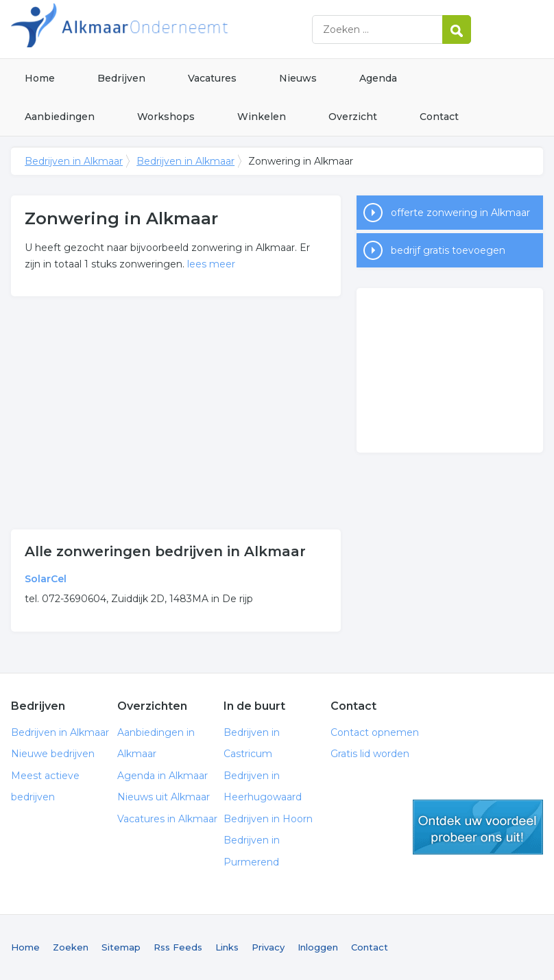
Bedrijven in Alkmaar (182, 29)
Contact (439, 117)
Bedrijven (121, 78)
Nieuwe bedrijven (53, 754)
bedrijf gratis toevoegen (448, 250)
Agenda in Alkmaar (162, 776)
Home (40, 78)
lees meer (211, 264)
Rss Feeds (178, 947)
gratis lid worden (478, 827)
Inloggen (318, 947)
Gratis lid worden (370, 754)
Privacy (268, 947)
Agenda (378, 78)
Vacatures (212, 78)
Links (227, 947)
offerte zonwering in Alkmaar (460, 213)
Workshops (166, 117)
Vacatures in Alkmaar (167, 819)
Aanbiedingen (60, 117)
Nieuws (298, 78)
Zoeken (71, 947)
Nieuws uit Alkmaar (164, 797)
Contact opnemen (375, 732)
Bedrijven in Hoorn (268, 819)
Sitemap (121, 947)
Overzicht (353, 117)
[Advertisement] (176, 413)
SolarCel (46, 579)
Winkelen (262, 117)
